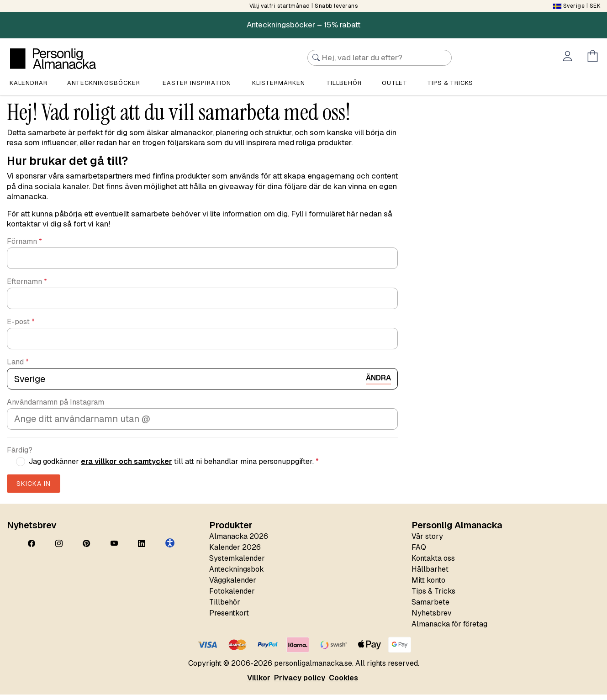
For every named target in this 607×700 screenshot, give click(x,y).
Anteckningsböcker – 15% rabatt (303, 25)
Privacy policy (300, 683)
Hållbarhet (430, 575)
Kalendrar (29, 84)
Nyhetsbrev (432, 618)
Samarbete (430, 608)
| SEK (577, 6)
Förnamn (24, 247)
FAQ (419, 553)
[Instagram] (59, 549)
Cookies (343, 683)
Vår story (427, 542)
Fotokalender (232, 597)
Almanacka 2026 (239, 542)
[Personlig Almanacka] (53, 59)
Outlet (395, 84)
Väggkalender (233, 586)
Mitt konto (428, 586)
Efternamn (27, 287)
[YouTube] (114, 549)
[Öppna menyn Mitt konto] (569, 58)
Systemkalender (237, 564)
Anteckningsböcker (104, 84)
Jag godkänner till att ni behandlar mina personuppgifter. (174, 467)
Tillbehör (344, 84)
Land (18, 368)
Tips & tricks (450, 84)
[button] (170, 548)
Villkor (259, 683)
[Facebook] (32, 549)
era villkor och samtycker (127, 467)
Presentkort (229, 618)
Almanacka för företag (449, 629)
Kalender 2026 (235, 553)
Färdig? (20, 456)
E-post (21, 327)
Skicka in (34, 489)
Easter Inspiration (197, 84)
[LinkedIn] (142, 549)
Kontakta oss (433, 564)
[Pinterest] (86, 549)
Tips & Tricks (433, 597)
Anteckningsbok (237, 575)
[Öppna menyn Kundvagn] (594, 58)
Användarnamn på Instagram (55, 408)
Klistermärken (279, 84)
